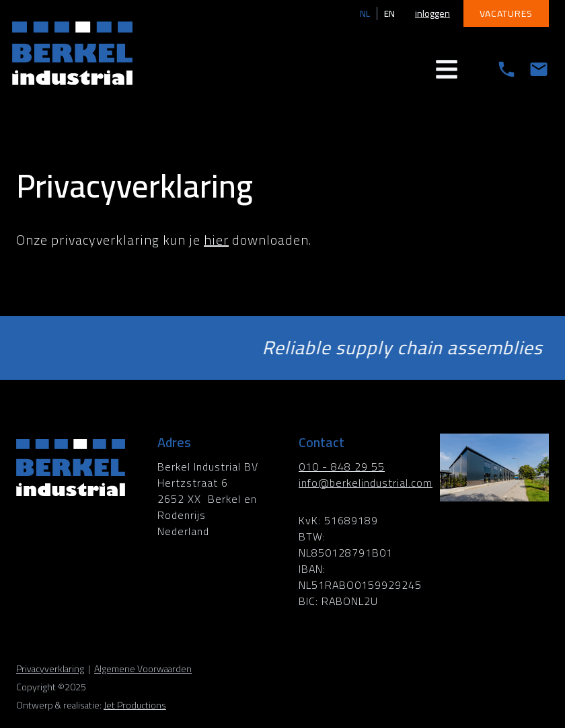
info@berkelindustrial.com (366, 483)
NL (365, 14)
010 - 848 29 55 (342, 467)
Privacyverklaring (50, 669)
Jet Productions (135, 705)
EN (389, 14)
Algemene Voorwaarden (143, 669)
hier (216, 240)
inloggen (432, 13)
